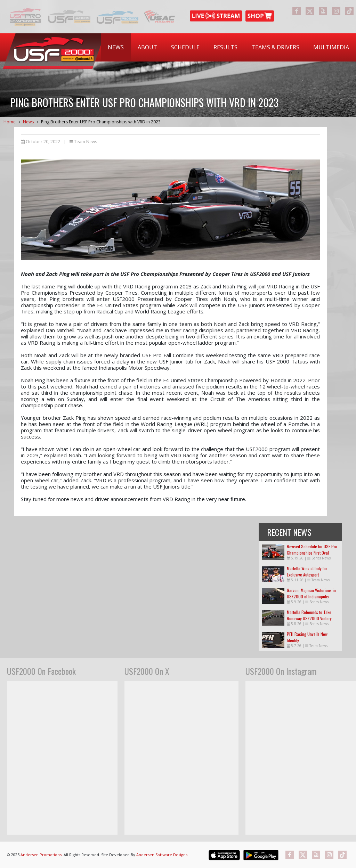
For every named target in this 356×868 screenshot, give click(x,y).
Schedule (185, 47)
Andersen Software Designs (162, 855)
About (147, 47)
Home (10, 122)
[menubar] (228, 47)
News (116, 47)
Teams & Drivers (275, 47)
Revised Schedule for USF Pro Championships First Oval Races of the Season (312, 553)
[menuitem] (116, 47)
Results (225, 47)
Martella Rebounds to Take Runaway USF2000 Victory (309, 615)
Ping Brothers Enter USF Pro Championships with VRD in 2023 (101, 122)
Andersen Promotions (41, 855)
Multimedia (331, 47)
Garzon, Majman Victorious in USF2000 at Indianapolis (311, 593)
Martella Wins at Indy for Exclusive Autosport (307, 571)
